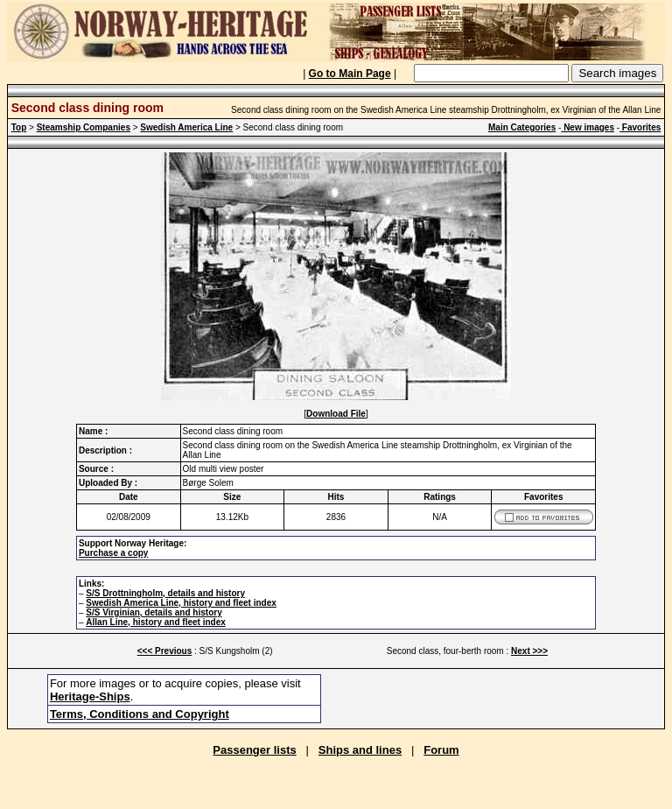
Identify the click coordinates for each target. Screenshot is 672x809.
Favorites (640, 127)
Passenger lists (254, 750)
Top (19, 127)
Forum (441, 750)
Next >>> (529, 651)
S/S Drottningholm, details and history (165, 593)
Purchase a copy (113, 553)
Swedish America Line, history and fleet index (181, 603)
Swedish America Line (186, 127)
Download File (336, 414)
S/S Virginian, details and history (154, 612)
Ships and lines (360, 750)
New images (588, 127)
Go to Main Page (350, 74)
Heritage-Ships (90, 696)
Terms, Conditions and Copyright (140, 714)
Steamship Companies (84, 127)
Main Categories (522, 127)
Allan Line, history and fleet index (155, 622)
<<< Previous (165, 651)
